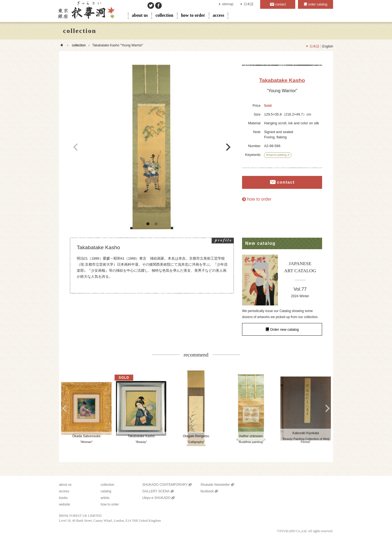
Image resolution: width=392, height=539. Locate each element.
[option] (152, 147)
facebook (207, 491)
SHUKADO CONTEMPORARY (165, 485)
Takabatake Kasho (282, 80)
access (218, 15)
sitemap (228, 4)
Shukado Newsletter (215, 485)
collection (164, 15)
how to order (193, 15)
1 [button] (148, 224)
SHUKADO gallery (86, 11)
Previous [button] (75, 147)
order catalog (318, 4)
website (65, 504)
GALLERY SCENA (156, 491)
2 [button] (156, 224)
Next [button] (228, 147)
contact (281, 4)
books (63, 498)
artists (105, 498)
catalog (106, 491)
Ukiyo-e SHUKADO (156, 498)
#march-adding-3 (278, 155)
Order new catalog (284, 329)
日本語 (249, 4)
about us (140, 15)
